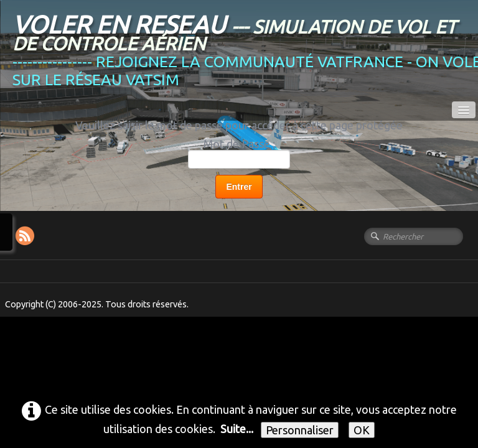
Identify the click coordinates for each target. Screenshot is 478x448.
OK (362, 430)
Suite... (237, 429)
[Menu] (464, 110)
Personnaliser (300, 430)
